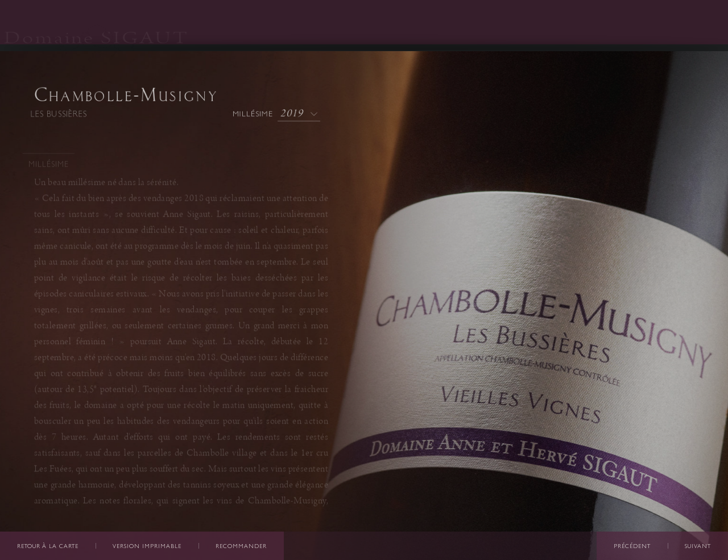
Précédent (632, 546)
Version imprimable (147, 546)
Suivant (698, 546)
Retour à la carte (48, 546)
